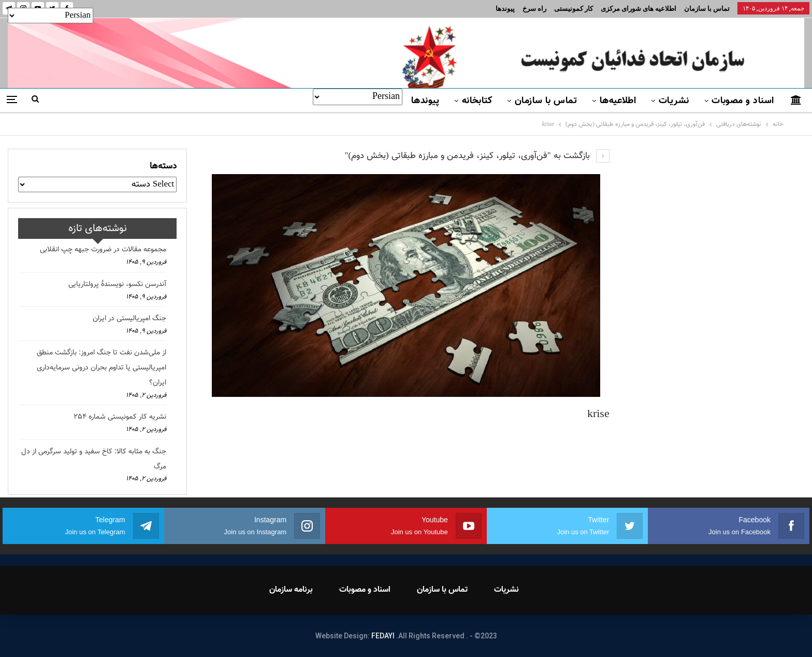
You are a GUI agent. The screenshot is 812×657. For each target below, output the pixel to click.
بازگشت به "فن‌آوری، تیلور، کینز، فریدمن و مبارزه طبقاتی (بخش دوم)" (477, 156)
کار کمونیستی (574, 9)
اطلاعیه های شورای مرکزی (639, 9)
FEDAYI (383, 636)
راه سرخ (534, 9)
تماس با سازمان (707, 9)
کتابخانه (477, 101)
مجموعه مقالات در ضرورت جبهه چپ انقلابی (103, 250)
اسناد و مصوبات (743, 101)
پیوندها (505, 9)
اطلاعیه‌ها (618, 101)
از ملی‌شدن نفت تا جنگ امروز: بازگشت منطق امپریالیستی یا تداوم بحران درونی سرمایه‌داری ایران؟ (102, 368)
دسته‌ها (163, 166)
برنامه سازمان (291, 590)
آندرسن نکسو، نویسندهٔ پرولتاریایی (117, 284)
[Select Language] (358, 97)
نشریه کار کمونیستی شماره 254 (120, 417)
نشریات (674, 101)
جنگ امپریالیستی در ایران (129, 319)
